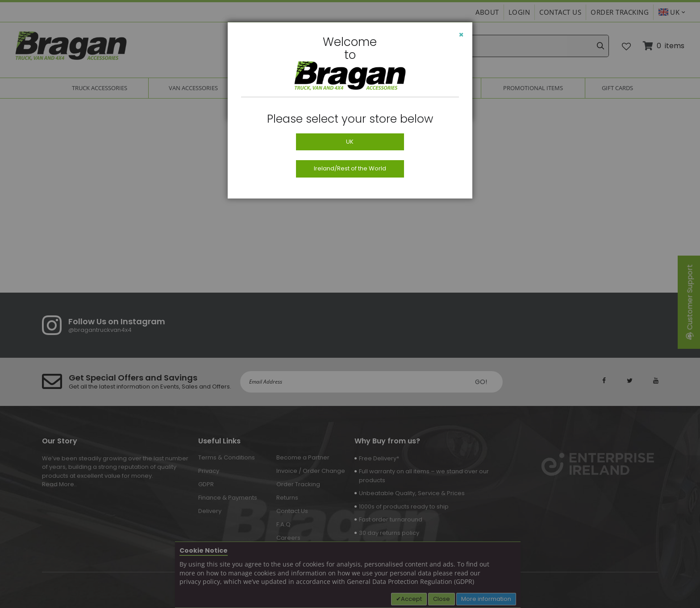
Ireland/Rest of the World (350, 168)
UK (350, 142)
